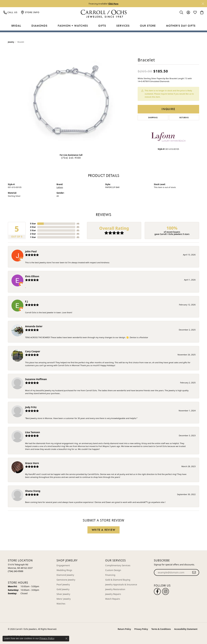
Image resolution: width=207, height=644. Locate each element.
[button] (181, 12)
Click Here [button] (113, 4)
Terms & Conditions (161, 629)
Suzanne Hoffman (36, 379)
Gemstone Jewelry (66, 580)
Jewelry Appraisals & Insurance (121, 584)
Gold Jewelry (63, 589)
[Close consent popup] (66, 639)
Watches (61, 604)
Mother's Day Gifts (181, 26)
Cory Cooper (33, 351)
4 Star (33, 227)
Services (123, 26)
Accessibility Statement (186, 629)
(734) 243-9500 (71, 158)
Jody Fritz (31, 407)
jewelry (11, 42)
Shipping (153, 118)
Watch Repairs (113, 599)
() (78, 224)
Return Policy (124, 629)
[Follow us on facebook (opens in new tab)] (157, 591)
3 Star (33, 230)
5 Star (33, 224)
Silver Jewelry (63, 594)
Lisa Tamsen (33, 432)
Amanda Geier (34, 326)
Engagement (63, 565)
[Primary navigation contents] (104, 26)
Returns (184, 118)
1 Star (33, 237)
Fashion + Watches (73, 26)
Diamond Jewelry (65, 575)
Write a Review (104, 530)
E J (27, 301)
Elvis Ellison (32, 276)
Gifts (102, 26)
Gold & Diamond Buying (118, 580)
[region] (71, 100)
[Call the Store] (16, 571)
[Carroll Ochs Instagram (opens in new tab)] (165, 591)
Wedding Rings (64, 570)
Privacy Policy (141, 629)
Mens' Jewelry (64, 599)
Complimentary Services (118, 565)
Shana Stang (33, 491)
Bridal (16, 26)
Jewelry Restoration (115, 589)
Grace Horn (32, 463)
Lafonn (60, 187)
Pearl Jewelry (63, 584)
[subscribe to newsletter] (194, 573)
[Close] (203, 4)
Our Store (148, 26)
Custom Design (113, 570)
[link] (10, 12)
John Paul (31, 251)
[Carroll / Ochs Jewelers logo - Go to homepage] (104, 14)
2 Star (33, 234)
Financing (110, 575)
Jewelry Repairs (113, 594)
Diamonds (39, 26)
